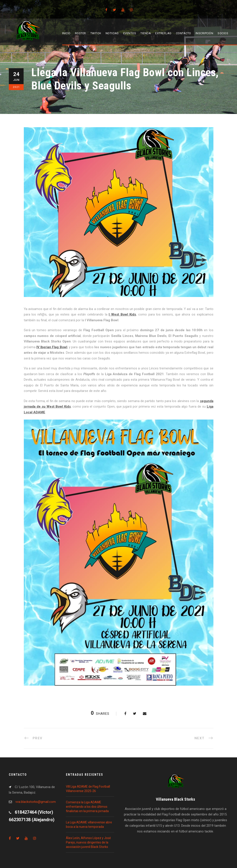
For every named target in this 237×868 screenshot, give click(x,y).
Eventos (130, 33)
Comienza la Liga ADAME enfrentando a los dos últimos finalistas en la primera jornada (87, 807)
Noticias (112, 33)
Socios (223, 33)
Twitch (96, 33)
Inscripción (204, 33)
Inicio (66, 33)
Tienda (146, 33)
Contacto (184, 33)
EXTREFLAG (163, 33)
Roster (80, 33)
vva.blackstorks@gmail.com (36, 802)
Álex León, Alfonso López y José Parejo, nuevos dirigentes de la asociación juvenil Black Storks (88, 842)
